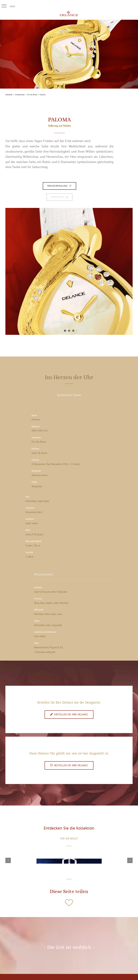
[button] (4, 6)
